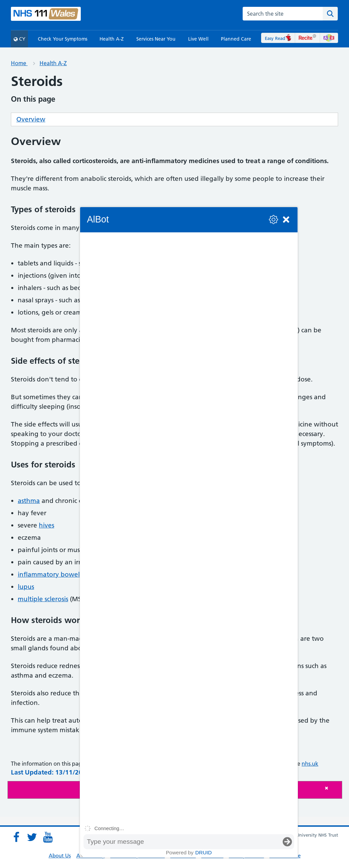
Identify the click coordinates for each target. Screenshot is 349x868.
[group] (189, 527)
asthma (29, 501)
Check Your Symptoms (63, 39)
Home (19, 63)
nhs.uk (310, 764)
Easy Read (278, 38)
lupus (26, 587)
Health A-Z (112, 39)
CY (19, 39)
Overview (31, 119)
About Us (60, 856)
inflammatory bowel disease (60, 574)
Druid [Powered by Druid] (204, 852)
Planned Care (236, 39)
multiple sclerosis (43, 599)
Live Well (198, 39)
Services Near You (156, 39)
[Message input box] (182, 842)
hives (47, 525)
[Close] (332, 788)
